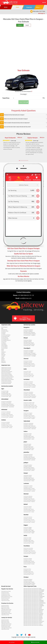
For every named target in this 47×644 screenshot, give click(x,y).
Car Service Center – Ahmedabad (8, 407)
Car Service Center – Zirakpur (29, 585)
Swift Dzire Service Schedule (7, 372)
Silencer (3, 360)
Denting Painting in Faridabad (29, 384)
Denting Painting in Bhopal (29, 343)
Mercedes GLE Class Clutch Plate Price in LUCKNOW (33, 613)
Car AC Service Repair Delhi (29, 375)
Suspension (4, 352)
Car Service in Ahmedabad (6, 402)
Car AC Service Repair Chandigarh (30, 355)
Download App (4, 330)
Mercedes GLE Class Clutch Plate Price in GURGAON (33, 604)
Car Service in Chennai (28, 361)
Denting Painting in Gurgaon (29, 416)
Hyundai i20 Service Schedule (7, 375)
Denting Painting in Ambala (7, 425)
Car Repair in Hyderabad (28, 425)
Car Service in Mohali (28, 507)
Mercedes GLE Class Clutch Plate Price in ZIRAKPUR (33, 625)
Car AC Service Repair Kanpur (29, 479)
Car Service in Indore (28, 434)
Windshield (3, 362)
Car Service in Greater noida (29, 403)
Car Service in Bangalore (28, 330)
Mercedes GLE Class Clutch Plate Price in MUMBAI (33, 617)
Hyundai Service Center (6, 595)
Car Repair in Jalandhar (28, 456)
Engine (3, 357)
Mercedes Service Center (6, 611)
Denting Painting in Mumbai (29, 520)
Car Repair (3, 334)
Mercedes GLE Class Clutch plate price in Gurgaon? (14, 115)
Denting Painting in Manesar (29, 499)
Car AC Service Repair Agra (6, 395)
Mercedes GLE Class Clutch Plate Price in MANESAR (33, 615)
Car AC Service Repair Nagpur (29, 531)
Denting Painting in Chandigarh (30, 353)
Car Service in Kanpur (28, 475)
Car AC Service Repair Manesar (29, 500)
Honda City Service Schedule (7, 378)
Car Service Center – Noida (29, 543)
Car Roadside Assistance (6, 340)
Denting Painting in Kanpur (29, 478)
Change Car (42, 13)
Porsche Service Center (6, 612)
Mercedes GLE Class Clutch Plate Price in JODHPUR (33, 611)
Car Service (3, 332)
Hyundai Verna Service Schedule (7, 377)
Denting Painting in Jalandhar (29, 457)
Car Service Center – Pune (29, 574)
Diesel (27, 25)
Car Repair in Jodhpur (28, 466)
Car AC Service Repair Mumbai (29, 521)
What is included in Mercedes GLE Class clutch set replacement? (17, 123)
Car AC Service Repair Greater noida (30, 407)
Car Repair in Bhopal (28, 342)
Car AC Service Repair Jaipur (29, 448)
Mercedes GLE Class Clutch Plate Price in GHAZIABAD (34, 602)
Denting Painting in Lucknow (29, 488)
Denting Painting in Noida (29, 540)
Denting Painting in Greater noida (30, 405)
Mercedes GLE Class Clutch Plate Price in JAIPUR (33, 608)
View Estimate (35, 642)
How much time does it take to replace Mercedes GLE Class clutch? (17, 127)
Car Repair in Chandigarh (28, 352)
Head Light (3, 355)
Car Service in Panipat (28, 559)
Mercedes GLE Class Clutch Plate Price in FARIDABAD (34, 600)
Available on (23, 318)
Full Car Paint (4, 342)
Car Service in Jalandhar (28, 455)
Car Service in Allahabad (6, 412)
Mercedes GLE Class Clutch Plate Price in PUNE (32, 624)
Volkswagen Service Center (6, 613)
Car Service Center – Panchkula (30, 554)
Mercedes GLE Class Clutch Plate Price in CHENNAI (33, 598)
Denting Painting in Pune (28, 572)
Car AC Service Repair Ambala (7, 426)
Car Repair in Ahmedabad (6, 403)
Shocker (3, 353)
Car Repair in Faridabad (28, 383)
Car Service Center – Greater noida (30, 408)
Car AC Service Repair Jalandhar (30, 459)
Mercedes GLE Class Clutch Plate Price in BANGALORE (34, 594)
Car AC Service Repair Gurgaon (29, 417)
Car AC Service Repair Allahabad (7, 416)
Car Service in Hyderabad (28, 423)
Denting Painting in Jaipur (28, 447)
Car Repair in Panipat (28, 560)
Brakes (3, 349)
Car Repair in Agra (5, 392)
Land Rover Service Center (6, 610)
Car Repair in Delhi (27, 373)
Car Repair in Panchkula (28, 550)
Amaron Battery (4, 345)
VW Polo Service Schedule (6, 381)
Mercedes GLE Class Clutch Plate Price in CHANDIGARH (34, 596)
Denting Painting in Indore (29, 436)
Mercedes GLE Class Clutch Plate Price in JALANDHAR (34, 610)
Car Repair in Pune (27, 570)
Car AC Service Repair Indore (29, 438)
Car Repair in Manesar (28, 498)
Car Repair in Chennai (28, 362)
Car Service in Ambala (5, 422)
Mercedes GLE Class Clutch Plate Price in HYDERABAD (34, 606)
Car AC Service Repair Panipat (29, 563)
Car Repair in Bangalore (28, 331)
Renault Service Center (6, 598)
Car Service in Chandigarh (29, 351)
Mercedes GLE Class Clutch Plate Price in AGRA (32, 589)
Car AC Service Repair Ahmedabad (8, 405)
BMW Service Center (5, 607)
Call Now (12, 642)
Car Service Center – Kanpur (29, 481)
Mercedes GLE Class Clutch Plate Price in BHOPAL (33, 595)
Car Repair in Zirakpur (28, 581)
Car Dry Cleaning (5, 338)
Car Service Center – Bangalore (29, 335)
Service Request (4, 327)
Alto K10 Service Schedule (6, 369)
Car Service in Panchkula (28, 548)
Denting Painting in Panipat (29, 561)
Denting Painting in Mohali (29, 509)
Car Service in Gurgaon (28, 413)
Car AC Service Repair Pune (29, 573)
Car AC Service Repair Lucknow (29, 490)
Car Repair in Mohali (27, 508)
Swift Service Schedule (6, 370)
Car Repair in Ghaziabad (28, 394)
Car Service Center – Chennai (29, 366)
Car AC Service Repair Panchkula (30, 552)
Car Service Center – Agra (6, 396)
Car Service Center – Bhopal (29, 345)
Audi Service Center (5, 606)
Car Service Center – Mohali (29, 512)
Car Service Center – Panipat (29, 564)
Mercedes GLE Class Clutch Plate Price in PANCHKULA (34, 621)
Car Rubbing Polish (5, 339)
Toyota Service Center (5, 600)
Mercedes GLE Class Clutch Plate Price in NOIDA (33, 620)
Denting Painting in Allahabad (7, 415)
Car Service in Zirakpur (28, 579)
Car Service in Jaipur (27, 444)
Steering (3, 359)
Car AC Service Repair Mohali (29, 511)
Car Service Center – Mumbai (29, 522)
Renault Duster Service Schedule (7, 379)
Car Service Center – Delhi (29, 377)
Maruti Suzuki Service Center (7, 597)
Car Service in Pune (27, 569)
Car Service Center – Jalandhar (29, 460)
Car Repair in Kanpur (28, 477)
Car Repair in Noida (27, 539)
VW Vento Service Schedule (7, 382)
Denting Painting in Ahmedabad (7, 404)
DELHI (20, 137)
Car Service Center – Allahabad (7, 417)
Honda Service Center (5, 594)
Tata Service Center (5, 599)
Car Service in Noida (27, 538)
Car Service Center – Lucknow (29, 491)
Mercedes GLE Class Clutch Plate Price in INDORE (33, 607)
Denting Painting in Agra (6, 394)
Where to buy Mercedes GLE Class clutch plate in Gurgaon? (16, 119)
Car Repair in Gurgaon (28, 414)
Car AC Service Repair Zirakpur (29, 583)
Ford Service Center (5, 593)
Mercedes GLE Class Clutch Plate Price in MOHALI (33, 616)
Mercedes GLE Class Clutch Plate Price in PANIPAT (33, 623)
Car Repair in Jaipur (27, 446)
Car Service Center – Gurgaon (29, 418)
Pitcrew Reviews (24, 134)
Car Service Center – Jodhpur (29, 470)
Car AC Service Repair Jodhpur (29, 469)
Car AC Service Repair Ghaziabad (30, 396)
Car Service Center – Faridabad (29, 387)
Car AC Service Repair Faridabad (30, 386)
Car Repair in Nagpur (28, 529)
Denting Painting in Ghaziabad (29, 395)
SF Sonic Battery (4, 347)
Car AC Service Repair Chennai (29, 365)
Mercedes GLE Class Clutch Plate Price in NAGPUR (33, 619)
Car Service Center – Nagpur (29, 533)
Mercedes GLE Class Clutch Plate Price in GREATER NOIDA (35, 603)
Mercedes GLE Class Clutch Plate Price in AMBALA (33, 593)
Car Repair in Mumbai (28, 518)
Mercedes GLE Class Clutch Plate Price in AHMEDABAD (34, 590)
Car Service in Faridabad (28, 382)
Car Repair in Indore (27, 435)
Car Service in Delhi (27, 371)
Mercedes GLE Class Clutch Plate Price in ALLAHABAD (34, 591)
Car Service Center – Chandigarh (30, 356)
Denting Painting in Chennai (29, 364)
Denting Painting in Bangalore (29, 332)
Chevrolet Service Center (6, 591)
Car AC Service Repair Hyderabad (30, 427)
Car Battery (3, 343)
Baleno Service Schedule (6, 373)
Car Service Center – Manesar (29, 501)
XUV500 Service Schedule (6, 383)
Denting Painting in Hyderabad (29, 426)
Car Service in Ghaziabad (28, 392)
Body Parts (3, 361)
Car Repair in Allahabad (6, 413)
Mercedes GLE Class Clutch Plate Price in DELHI (33, 599)
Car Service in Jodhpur (28, 465)
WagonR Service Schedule (6, 368)
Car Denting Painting (5, 336)
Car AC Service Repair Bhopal (29, 344)
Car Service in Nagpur (28, 527)
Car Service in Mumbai (28, 517)
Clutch (3, 351)
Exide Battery (4, 344)
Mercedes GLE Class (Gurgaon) (23, 91)
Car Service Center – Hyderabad (30, 429)
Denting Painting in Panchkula (29, 551)
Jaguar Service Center (5, 608)
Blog (2, 328)
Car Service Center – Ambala (7, 428)
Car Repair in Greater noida (29, 404)
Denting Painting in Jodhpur (29, 468)
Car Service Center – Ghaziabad (30, 397)
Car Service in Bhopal (28, 340)
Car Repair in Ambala (5, 424)
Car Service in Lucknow (28, 486)
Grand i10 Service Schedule (7, 374)
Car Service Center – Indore (29, 439)
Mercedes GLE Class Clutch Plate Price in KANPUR (33, 612)
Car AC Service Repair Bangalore (30, 334)
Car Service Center (5, 331)
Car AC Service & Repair (6, 335)
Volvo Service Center (5, 615)
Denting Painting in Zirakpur (29, 582)
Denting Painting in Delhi (28, 374)
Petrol (20, 25)
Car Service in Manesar (28, 496)
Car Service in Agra (5, 391)
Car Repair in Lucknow (28, 487)
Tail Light (3, 356)
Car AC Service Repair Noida (29, 542)
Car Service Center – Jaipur (29, 449)
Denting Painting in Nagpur (29, 530)
